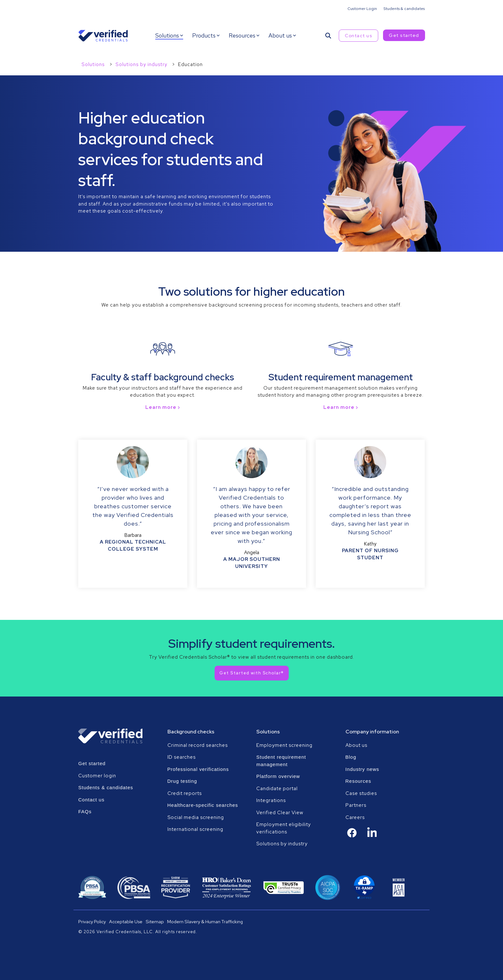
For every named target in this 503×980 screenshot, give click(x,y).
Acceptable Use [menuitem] (126, 921)
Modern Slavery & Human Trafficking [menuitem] (205, 921)
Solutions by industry (142, 64)
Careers (355, 817)
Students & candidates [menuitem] (404, 9)
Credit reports (185, 793)
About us (356, 745)
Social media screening (196, 817)
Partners (356, 805)
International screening (195, 829)
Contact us (358, 36)
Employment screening (285, 745)
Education (190, 64)
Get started (404, 35)
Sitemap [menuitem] (155, 921)
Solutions (94, 64)
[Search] (328, 36)
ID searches (182, 757)
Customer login (97, 776)
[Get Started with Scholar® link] (252, 673)
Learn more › (163, 407)
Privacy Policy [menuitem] (92, 921)
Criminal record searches (198, 745)
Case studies (361, 793)
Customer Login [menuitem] (362, 9)
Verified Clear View (280, 813)
